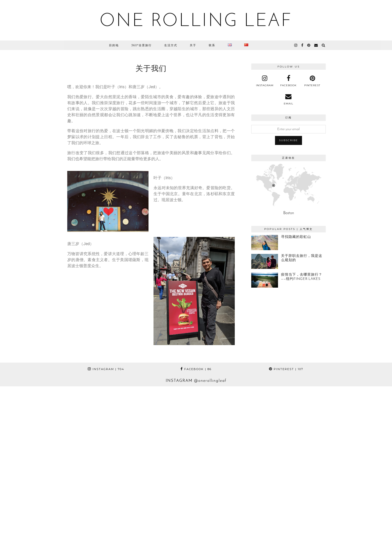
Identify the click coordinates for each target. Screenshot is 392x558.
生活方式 (171, 45)
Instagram (106, 369)
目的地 (114, 45)
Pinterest (286, 369)
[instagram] (296, 45)
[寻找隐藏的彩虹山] (265, 242)
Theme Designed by (303, 549)
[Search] (324, 45)
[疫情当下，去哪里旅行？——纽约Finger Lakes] (265, 280)
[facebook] (302, 45)
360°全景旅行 (141, 45)
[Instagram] (39, 426)
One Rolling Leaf (196, 21)
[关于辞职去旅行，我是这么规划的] (265, 261)
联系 (212, 45)
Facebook (196, 369)
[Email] (316, 45)
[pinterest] (309, 45)
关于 (193, 45)
